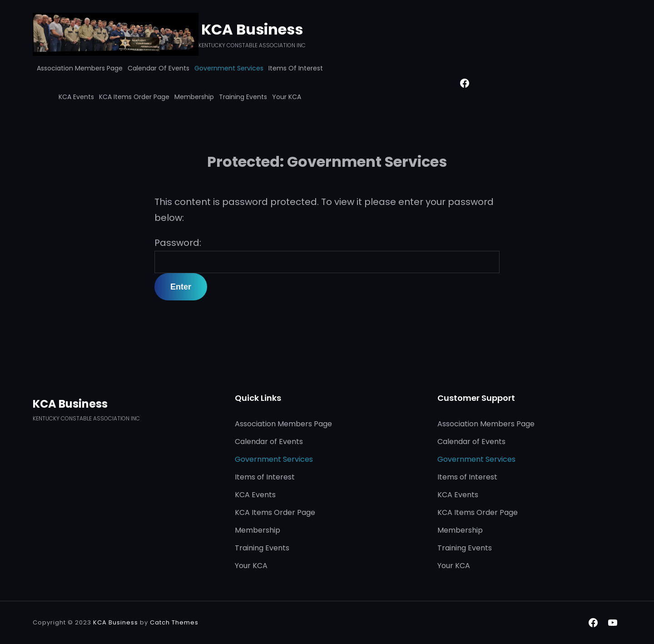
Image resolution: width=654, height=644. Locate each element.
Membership (194, 97)
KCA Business (252, 29)
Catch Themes (174, 622)
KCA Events (76, 97)
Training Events (243, 97)
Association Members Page (80, 68)
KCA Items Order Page (134, 97)
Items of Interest (296, 68)
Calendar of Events (159, 68)
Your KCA (287, 97)
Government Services (229, 68)
